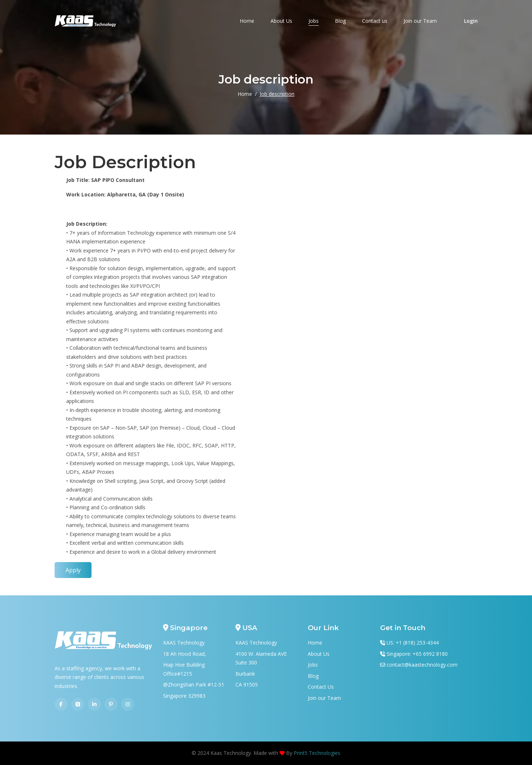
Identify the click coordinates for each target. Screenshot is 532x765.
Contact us (375, 21)
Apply (73, 570)
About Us (281, 21)
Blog (340, 21)
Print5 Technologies (317, 753)
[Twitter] (78, 704)
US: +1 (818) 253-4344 (413, 643)
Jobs (314, 21)
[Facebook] (61, 704)
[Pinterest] (111, 704)
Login (471, 21)
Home (247, 21)
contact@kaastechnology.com (422, 665)
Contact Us (321, 687)
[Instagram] (128, 704)
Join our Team (420, 21)
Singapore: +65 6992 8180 (417, 654)
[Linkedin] (94, 704)
